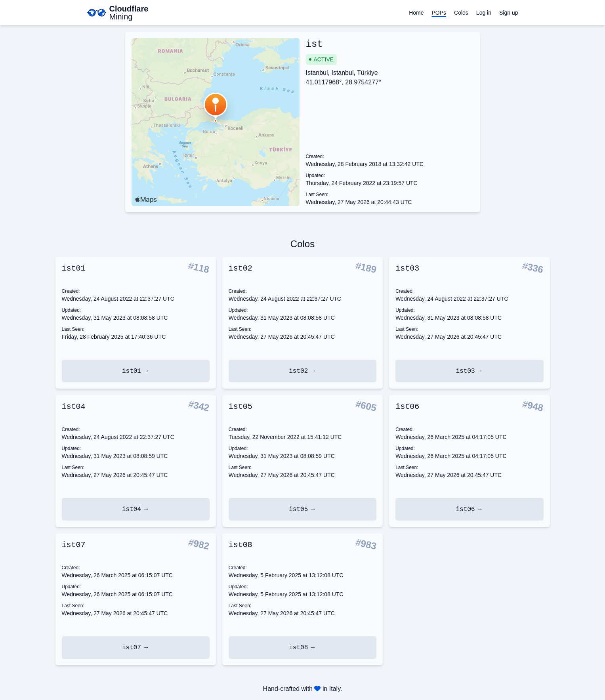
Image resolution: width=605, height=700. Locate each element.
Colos (461, 13)
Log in (484, 13)
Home (416, 13)
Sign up (509, 13)
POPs (439, 13)
